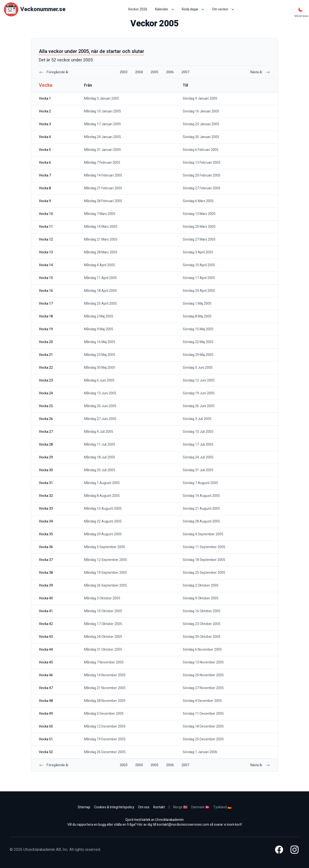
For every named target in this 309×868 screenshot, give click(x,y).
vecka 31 (46, 483)
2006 (170, 72)
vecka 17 (46, 304)
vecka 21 (46, 355)
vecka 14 (46, 265)
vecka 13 (46, 252)
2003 (124, 72)
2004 (139, 72)
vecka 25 (46, 406)
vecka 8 (45, 188)
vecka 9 (45, 201)
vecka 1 (45, 99)
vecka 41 (46, 611)
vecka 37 (46, 560)
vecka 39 (46, 585)
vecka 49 (46, 714)
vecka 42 (46, 624)
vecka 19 (46, 329)
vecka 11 (46, 227)
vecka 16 (46, 291)
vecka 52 (46, 752)
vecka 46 (46, 675)
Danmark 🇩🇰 (200, 807)
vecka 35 (46, 534)
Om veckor (223, 9)
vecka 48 (46, 701)
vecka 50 (46, 726)
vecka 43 (46, 637)
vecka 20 (46, 342)
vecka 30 (46, 470)
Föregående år (54, 72)
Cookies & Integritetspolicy (114, 807)
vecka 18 (46, 316)
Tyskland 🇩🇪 (222, 807)
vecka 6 (45, 163)
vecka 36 (46, 547)
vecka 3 (45, 124)
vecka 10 (46, 214)
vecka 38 (46, 573)
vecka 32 (46, 496)
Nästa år (260, 72)
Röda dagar (193, 9)
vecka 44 (46, 650)
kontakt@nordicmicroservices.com (183, 825)
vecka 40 (46, 598)
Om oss (144, 807)
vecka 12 (46, 239)
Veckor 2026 (138, 9)
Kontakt (159, 807)
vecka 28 (46, 445)
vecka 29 (46, 457)
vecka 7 (45, 175)
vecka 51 (46, 739)
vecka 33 (46, 509)
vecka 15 (46, 278)
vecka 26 (46, 419)
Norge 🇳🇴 (180, 807)
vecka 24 (46, 393)
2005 (154, 72)
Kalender (165, 9)
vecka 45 (46, 662)
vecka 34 (46, 521)
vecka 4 (45, 137)
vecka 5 (45, 150)
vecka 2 (45, 111)
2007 (185, 72)
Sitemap (84, 807)
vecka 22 (46, 368)
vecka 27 (46, 432)
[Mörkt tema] (301, 9)
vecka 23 (46, 380)
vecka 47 (46, 688)
